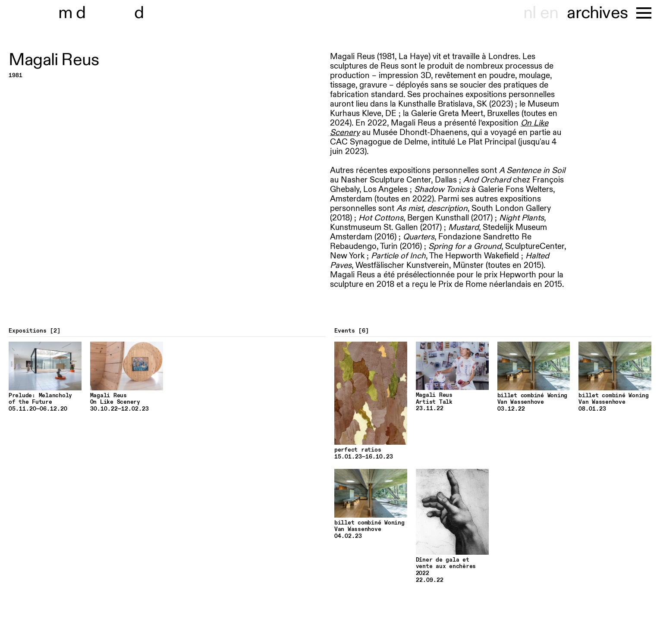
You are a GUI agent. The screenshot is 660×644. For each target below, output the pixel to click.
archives (597, 13)
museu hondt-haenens (107, 13)
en (549, 13)
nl (530, 13)
